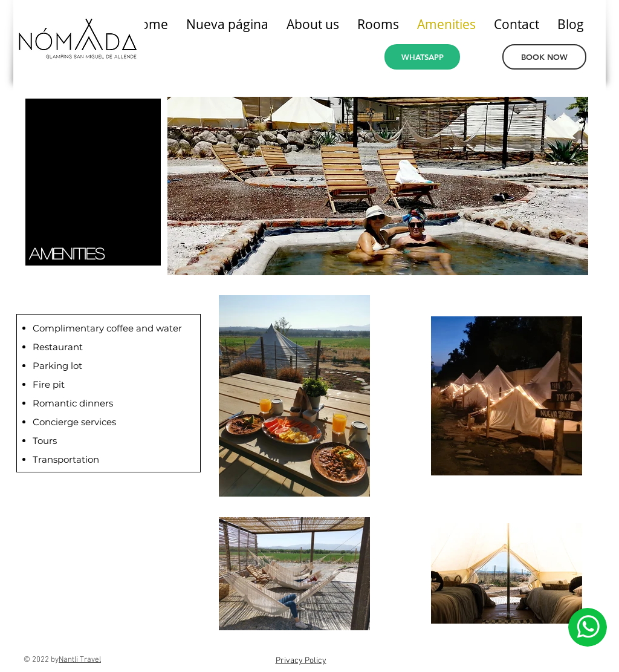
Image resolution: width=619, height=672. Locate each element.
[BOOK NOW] (544, 57)
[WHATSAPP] (422, 57)
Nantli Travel (80, 660)
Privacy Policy (301, 661)
